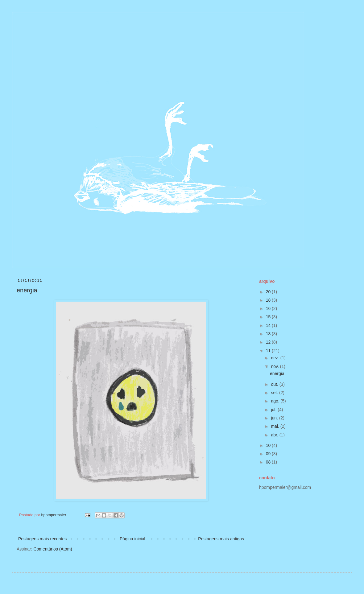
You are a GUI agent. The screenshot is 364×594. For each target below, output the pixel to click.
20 (269, 292)
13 (269, 334)
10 (269, 445)
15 (269, 317)
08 (269, 462)
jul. (274, 410)
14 (269, 325)
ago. (276, 401)
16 (269, 308)
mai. (275, 426)
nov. (275, 366)
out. (275, 384)
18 (269, 300)
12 (269, 342)
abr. (275, 435)
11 (269, 351)
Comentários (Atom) (53, 549)
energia (27, 290)
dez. (275, 358)
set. (275, 393)
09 (269, 454)
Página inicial (132, 539)
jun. (275, 418)
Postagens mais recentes (42, 539)
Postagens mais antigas (221, 539)
